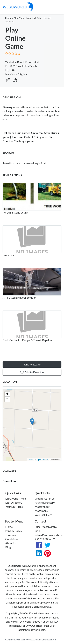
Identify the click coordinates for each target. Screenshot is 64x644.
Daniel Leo (9, 481)
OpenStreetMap (44, 460)
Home (8, 18)
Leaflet (31, 460)
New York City (34, 18)
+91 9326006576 (45, 539)
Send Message (32, 364)
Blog (8, 547)
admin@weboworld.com (49, 535)
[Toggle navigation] (57, 7)
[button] (15, 80)
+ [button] (7, 394)
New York (19, 18)
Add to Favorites (32, 372)
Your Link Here (14, 507)
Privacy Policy (14, 531)
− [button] (7, 399)
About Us (11, 543)
